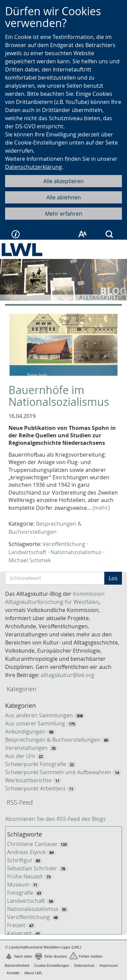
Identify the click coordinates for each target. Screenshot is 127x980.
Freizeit (16, 925)
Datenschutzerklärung (34, 167)
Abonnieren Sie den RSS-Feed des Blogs (55, 819)
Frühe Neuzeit (25, 876)
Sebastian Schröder (32, 868)
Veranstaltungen (26, 748)
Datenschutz (84, 965)
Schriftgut (20, 860)
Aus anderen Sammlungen (39, 715)
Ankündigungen (25, 732)
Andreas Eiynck (26, 852)
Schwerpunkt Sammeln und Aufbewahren (58, 772)
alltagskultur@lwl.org (67, 675)
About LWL (34, 973)
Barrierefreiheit (17, 965)
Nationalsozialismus (76, 552)
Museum (18, 885)
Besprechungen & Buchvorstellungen (53, 740)
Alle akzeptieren (63, 181)
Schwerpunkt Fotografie (36, 764)
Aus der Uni (20, 756)
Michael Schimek (30, 560)
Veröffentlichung (64, 544)
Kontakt (13, 973)
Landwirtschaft (27, 552)
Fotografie (20, 893)
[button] (9, 280)
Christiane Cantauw (32, 844)
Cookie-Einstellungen (51, 965)
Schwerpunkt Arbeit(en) (35, 788)
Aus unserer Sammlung (35, 723)
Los (113, 578)
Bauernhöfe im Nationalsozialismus (59, 396)
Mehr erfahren (64, 214)
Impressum (109, 965)
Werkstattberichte (28, 780)
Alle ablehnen (64, 197)
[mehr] (101, 508)
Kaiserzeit (19, 933)
